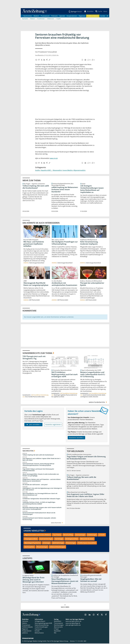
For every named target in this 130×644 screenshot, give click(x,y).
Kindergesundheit (72, 539)
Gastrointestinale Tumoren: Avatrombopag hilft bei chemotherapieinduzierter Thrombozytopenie (38, 465)
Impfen (38, 171)
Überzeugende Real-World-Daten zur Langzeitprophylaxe (36, 284)
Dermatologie (80, 535)
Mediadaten (58, 622)
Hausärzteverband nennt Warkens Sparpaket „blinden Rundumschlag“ (39, 519)
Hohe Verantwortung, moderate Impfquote (89, 243)
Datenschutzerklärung (42, 625)
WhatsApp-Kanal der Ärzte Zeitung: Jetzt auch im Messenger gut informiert (33, 580)
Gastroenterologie (46, 539)
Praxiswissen (45, 16)
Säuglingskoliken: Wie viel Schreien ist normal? (91, 581)
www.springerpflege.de (73, 624)
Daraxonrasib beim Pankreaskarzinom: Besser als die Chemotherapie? (39, 514)
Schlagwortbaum (40, 622)
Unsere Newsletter (34, 531)
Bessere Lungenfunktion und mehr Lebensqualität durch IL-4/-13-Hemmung (93, 375)
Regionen (82, 16)
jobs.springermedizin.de (73, 625)
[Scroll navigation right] (107, 16)
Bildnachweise (39, 633)
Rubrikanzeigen (59, 625)
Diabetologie (92, 535)
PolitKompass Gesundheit (87, 543)
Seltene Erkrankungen (57, 547)
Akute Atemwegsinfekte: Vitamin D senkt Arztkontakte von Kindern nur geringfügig (41, 475)
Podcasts (54, 16)
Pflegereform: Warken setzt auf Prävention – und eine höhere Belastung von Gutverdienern (42, 481)
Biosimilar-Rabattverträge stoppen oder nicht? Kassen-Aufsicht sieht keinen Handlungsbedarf (42, 509)
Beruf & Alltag (68, 535)
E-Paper (56, 629)
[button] (105, 12)
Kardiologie (59, 539)
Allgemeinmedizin (79, 171)
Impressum (38, 629)
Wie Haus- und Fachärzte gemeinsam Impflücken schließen (34, 244)
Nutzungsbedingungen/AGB (43, 624)
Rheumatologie (42, 547)
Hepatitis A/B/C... (46, 171)
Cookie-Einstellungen (41, 627)
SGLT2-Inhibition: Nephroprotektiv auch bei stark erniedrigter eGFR (65, 375)
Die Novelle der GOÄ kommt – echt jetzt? (35, 485)
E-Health (102, 535)
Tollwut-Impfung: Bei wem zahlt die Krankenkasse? (36, 187)
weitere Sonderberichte (98, 403)
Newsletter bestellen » (76, 438)
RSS (55, 633)
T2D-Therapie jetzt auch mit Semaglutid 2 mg (34, 358)
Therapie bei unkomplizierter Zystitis (92, 284)
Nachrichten (28, 16)
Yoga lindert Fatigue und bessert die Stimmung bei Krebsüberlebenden (38, 470)
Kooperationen (72, 16)
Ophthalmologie (58, 543)
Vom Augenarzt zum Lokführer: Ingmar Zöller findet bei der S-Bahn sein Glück (42, 460)
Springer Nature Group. (61, 641)
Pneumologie (71, 543)
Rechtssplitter (29, 547)
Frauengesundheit (31, 539)
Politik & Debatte (93, 16)
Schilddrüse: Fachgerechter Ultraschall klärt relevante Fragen (41, 499)
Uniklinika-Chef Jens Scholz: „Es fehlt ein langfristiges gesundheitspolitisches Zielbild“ (39, 503)
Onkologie (46, 543)
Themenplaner (58, 624)
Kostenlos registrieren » (54, 425)
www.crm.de (54, 159)
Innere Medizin (68, 171)
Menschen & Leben (87, 539)
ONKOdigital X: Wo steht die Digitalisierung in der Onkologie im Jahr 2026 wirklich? (42, 489)
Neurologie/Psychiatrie (32, 543)
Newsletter (57, 631)
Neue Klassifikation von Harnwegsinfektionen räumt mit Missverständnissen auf (40, 495)
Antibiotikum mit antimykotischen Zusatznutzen (64, 284)
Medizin (36, 16)
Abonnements (58, 627)
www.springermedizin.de (73, 622)
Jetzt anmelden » (33, 425)
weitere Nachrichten (57, 523)
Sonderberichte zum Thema (37, 353)
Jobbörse (25, 633)
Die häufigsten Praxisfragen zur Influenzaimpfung (65, 243)
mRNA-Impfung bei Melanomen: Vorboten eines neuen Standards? (65, 190)
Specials (62, 16)
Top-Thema (57, 535)
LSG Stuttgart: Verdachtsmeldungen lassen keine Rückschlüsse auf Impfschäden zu (92, 189)
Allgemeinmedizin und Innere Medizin (37, 535)
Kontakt (37, 631)
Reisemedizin (57, 171)
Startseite (25, 622)
